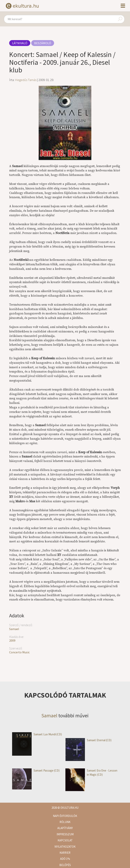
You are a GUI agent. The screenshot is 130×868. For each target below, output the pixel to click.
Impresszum (65, 834)
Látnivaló (20, 43)
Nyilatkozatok (65, 847)
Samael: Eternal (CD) (88, 740)
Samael (14, 629)
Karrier (65, 853)
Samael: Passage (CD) (36, 770)
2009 (12, 640)
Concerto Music (19, 652)
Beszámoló (43, 43)
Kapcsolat (65, 840)
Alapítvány (65, 828)
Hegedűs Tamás (26, 80)
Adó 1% (65, 859)
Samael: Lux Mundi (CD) (37, 734)
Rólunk (65, 822)
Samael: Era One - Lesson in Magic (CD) (91, 773)
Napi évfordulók (65, 816)
